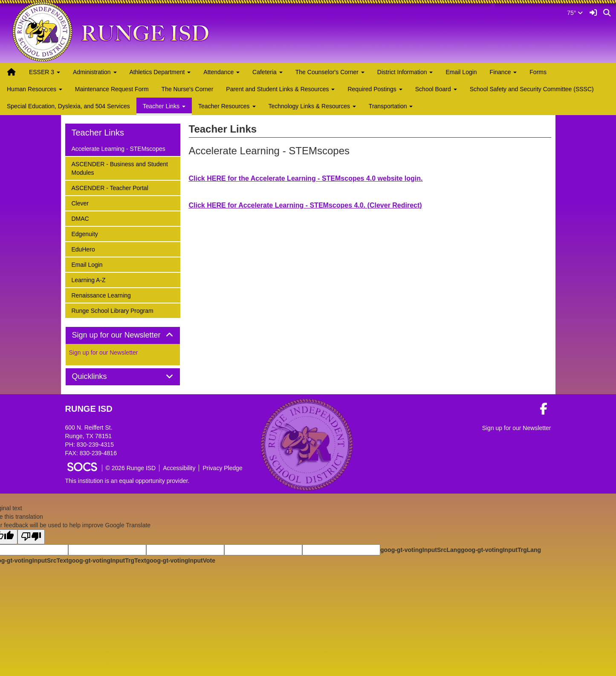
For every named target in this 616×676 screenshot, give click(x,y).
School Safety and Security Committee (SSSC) (532, 89)
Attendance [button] (221, 72)
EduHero (83, 249)
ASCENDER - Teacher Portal (110, 187)
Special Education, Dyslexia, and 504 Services (68, 106)
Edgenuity (85, 233)
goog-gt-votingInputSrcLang (421, 550)
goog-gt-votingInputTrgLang (501, 550)
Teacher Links (98, 133)
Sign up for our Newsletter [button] (123, 335)
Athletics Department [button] (160, 72)
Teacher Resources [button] (227, 106)
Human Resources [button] (35, 89)
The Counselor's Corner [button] (330, 72)
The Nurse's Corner (188, 89)
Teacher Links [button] (164, 106)
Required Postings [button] (375, 89)
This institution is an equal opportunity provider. (127, 481)
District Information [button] (405, 72)
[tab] (123, 335)
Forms (538, 72)
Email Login (461, 72)
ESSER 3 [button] (45, 72)
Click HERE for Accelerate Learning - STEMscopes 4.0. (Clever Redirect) (305, 205)
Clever (83, 203)
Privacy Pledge (222, 468)
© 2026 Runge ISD (131, 468)
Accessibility (179, 468)
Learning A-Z (88, 279)
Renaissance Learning (101, 295)
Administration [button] (95, 72)
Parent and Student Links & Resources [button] (280, 89)
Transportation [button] (391, 106)
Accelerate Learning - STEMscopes (118, 148)
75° (575, 13)
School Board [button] (436, 89)
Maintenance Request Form (112, 89)
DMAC (83, 218)
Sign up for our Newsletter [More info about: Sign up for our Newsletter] (104, 352)
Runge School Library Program (112, 310)
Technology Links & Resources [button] (312, 106)
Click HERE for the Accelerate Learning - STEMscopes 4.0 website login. (306, 178)
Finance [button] (503, 72)
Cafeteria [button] (268, 72)
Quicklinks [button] (99, 377)
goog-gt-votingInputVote (181, 560)
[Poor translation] (31, 537)
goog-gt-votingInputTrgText (107, 560)
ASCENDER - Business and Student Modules (120, 168)
